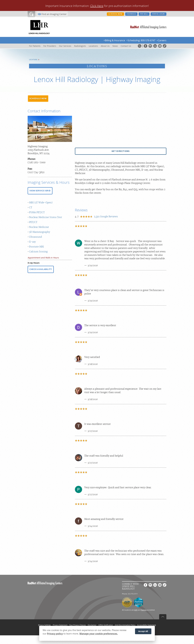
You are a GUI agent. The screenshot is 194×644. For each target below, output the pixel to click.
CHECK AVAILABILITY (41, 269)
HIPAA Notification (106, 625)
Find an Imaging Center (54, 14)
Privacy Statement (60, 625)
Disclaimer (92, 625)
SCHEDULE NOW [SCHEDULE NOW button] (115, 14)
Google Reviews (106, 217)
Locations (33, 60)
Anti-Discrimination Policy (125, 625)
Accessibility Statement (147, 625)
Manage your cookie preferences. (99, 634)
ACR (136, 610)
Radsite (144, 610)
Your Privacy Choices (78, 625)
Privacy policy (55, 634)
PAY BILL (144, 14)
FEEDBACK (131, 14)
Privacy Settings (45, 625)
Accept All (143, 631)
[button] (38, 99)
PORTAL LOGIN (159, 14)
